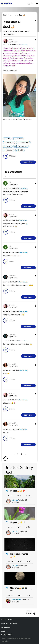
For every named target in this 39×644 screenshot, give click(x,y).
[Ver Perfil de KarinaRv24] (12, 364)
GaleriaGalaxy (25, 143)
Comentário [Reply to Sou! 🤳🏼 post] (28, 162)
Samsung (10, 150)
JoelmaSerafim (17, 600)
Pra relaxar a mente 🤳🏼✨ (19, 555)
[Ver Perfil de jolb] (10, 182)
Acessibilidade (7, 620)
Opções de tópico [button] (32, 20)
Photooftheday (23, 146)
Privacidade (6, 627)
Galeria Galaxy (24, 45)
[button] (32, 40)
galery (9, 146)
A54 (9, 139)
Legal (3, 631)
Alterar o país (7, 635)
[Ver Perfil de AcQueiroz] (12, 276)
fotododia (20, 139)
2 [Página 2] (13, 176)
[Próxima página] (17, 176)
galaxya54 (11, 143)
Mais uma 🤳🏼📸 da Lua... (19, 589)
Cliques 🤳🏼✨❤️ (18, 491)
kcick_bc (15, 500)
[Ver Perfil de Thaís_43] (12, 40)
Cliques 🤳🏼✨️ (16, 522)
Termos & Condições (9, 624)
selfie (22, 150)
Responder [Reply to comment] (28, 206)
